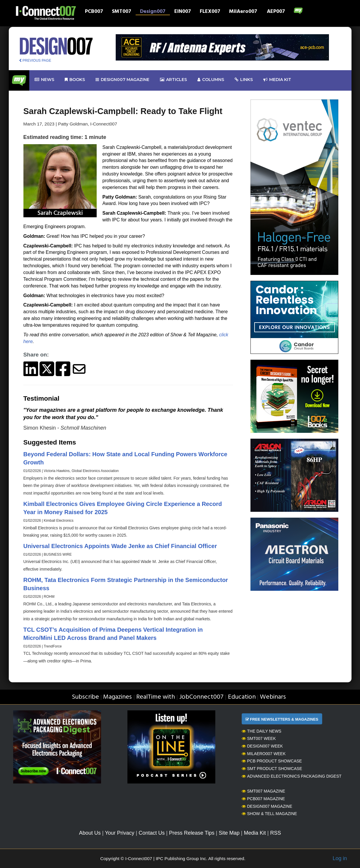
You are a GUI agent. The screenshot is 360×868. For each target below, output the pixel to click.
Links (244, 80)
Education (242, 697)
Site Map (229, 833)
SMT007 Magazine (263, 791)
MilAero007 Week (264, 754)
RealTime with (156, 697)
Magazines (117, 697)
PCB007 (94, 12)
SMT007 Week (259, 738)
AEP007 (276, 12)
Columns (211, 80)
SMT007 (122, 12)
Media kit (277, 80)
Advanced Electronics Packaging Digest (292, 776)
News (44, 80)
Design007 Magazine (267, 806)
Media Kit (255, 833)
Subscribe (85, 697)
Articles (173, 80)
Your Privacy (120, 833)
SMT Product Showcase (272, 769)
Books (75, 80)
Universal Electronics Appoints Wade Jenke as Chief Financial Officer (120, 546)
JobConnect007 (201, 697)
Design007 (153, 12)
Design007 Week (262, 746)
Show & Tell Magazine (269, 814)
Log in (340, 858)
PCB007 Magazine (263, 799)
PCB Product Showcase (272, 761)
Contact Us (152, 833)
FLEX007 (210, 12)
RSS (275, 833)
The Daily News (262, 731)
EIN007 (183, 12)
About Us (90, 833)
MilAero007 (243, 12)
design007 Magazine (122, 80)
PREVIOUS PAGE (35, 61)
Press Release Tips (192, 833)
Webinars (273, 697)
